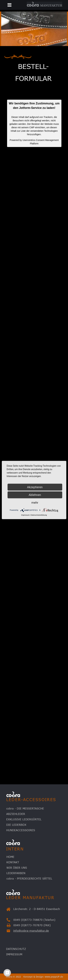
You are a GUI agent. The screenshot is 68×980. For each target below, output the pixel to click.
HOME (10, 857)
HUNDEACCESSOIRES (21, 830)
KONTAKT (13, 862)
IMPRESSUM (14, 954)
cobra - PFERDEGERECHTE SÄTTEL (29, 879)
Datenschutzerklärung (39, 515)
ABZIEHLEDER (16, 814)
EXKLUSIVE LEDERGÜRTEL (24, 819)
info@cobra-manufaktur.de (31, 931)
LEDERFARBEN (16, 873)
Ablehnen (35, 495)
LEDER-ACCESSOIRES (31, 800)
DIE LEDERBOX (16, 825)
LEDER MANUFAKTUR (30, 898)
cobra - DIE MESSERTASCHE (25, 809)
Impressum (25, 515)
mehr (35, 503)
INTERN (15, 849)
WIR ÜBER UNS (17, 868)
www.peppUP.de (54, 977)
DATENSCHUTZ (16, 949)
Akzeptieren (35, 487)
